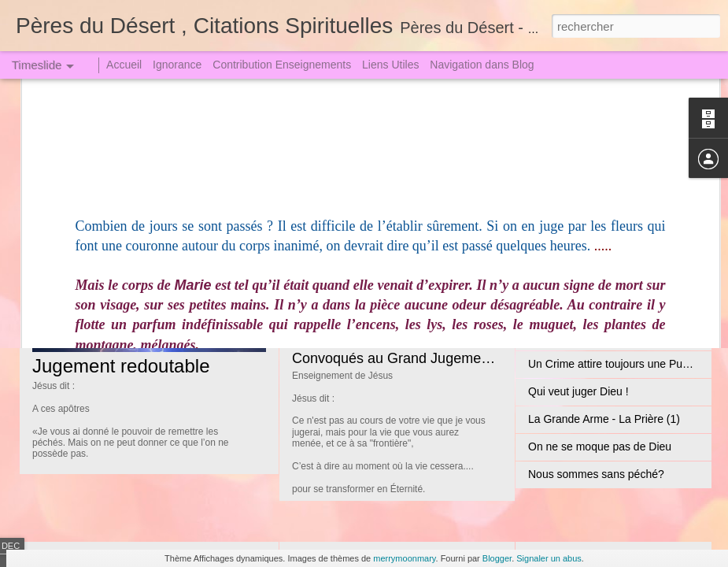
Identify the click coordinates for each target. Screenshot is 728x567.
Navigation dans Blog (482, 65)
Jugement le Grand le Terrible (600, 309)
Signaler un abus (549, 558)
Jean (91, 155)
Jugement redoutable (121, 366)
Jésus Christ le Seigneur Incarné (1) (405, 244)
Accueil (124, 65)
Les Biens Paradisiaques (589, 198)
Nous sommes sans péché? (596, 474)
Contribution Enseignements (282, 65)
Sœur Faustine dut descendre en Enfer (623, 336)
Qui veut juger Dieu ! (578, 391)
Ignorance (177, 65)
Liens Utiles (390, 65)
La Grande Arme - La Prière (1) (604, 419)
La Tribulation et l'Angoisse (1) (602, 281)
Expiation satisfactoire (582, 226)
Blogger (497, 558)
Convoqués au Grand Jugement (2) (403, 358)
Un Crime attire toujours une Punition (619, 364)
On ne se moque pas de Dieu (600, 447)
